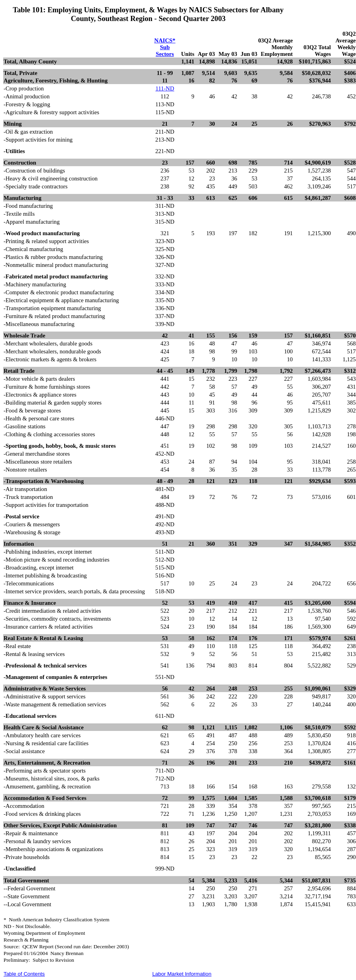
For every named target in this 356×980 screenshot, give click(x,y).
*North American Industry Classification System (57, 920)
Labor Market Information (182, 974)
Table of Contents (24, 974)
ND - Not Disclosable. (27, 926)
